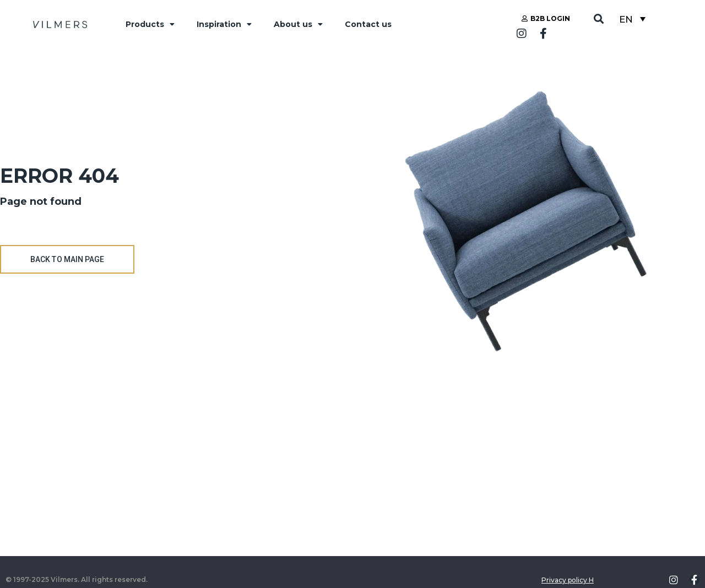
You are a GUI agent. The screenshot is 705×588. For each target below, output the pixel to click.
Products (150, 24)
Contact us (368, 24)
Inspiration (224, 24)
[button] (599, 19)
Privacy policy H (568, 580)
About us (298, 24)
